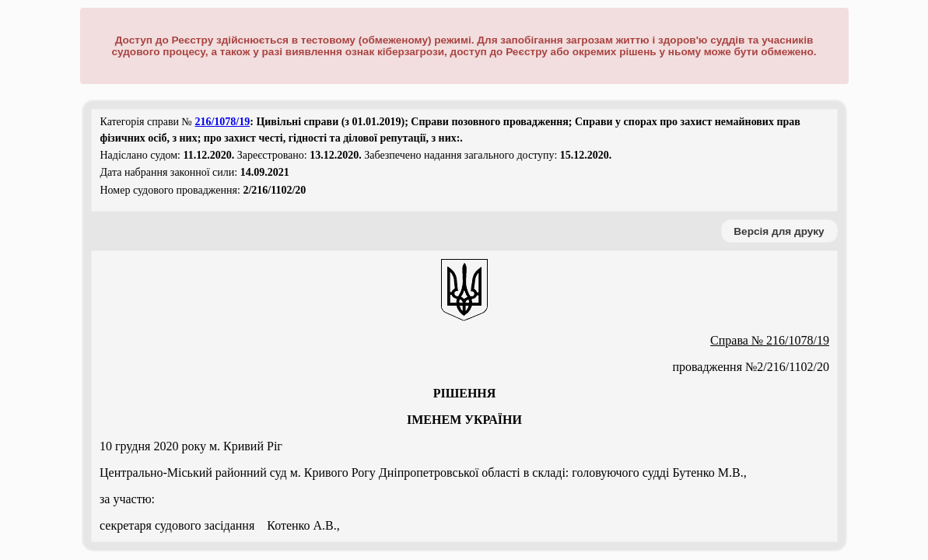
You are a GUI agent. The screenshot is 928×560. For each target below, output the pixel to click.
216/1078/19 (222, 122)
